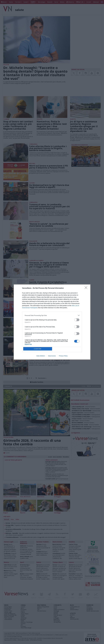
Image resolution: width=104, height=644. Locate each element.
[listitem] (52, 315)
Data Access (52, 356)
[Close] (87, 288)
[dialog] (52, 322)
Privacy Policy (63, 356)
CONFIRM (38, 349)
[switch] (77, 320)
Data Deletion (41, 356)
